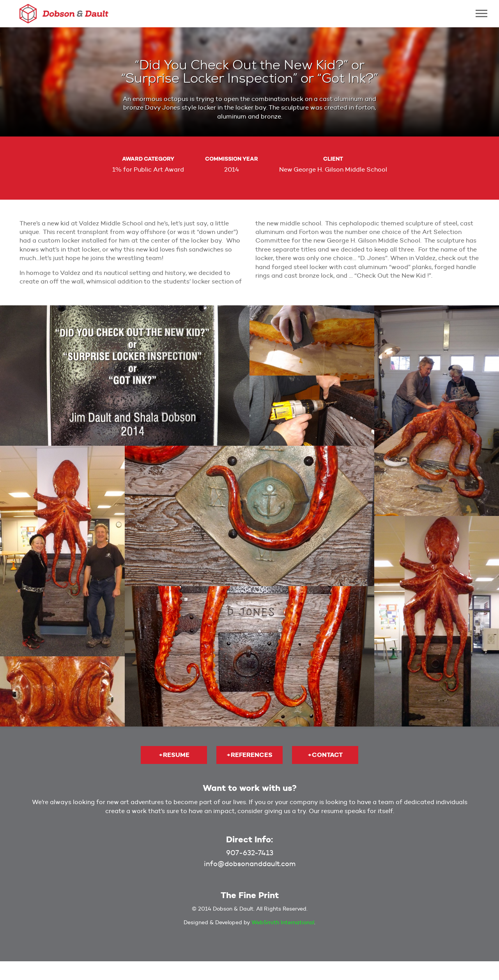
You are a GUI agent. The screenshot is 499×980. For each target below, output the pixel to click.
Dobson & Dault (64, 14)
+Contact (325, 755)
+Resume (174, 755)
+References (249, 755)
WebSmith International (283, 922)
